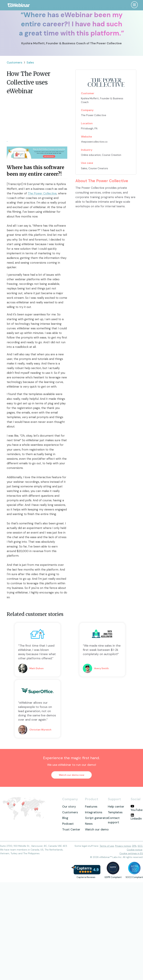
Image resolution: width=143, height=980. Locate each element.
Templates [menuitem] (115, 812)
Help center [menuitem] (116, 807)
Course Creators (98, 168)
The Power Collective (42, 193)
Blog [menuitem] (65, 818)
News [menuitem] (89, 824)
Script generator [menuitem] (97, 818)
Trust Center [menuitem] (71, 829)
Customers (15, 62)
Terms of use (107, 846)
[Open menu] (134, 5)
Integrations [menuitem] (94, 812)
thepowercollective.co (94, 142)
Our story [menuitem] (69, 807)
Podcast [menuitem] (68, 824)
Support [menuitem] (114, 799)
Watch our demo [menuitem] (97, 829)
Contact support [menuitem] (114, 820)
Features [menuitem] (91, 807)
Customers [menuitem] (70, 812)
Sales (30, 62)
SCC (140, 846)
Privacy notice (123, 846)
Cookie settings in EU (131, 853)
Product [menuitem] (92, 799)
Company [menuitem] (70, 799)
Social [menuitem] (136, 799)
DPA (134, 846)
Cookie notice (135, 850)
